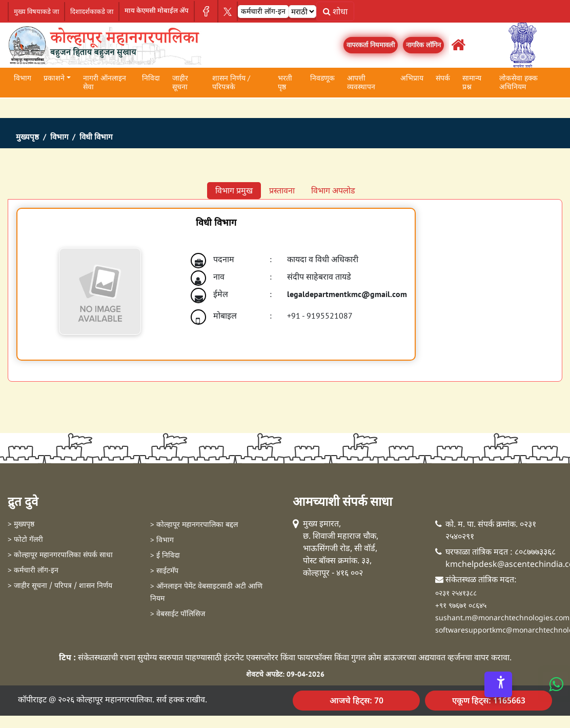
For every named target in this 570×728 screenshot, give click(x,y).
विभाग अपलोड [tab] (333, 190)
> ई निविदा (165, 556)
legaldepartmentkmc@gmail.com (347, 294)
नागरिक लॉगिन (423, 45)
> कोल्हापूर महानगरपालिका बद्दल (194, 525)
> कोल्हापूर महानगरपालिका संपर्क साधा (60, 555)
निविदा (151, 78)
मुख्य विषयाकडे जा (36, 12)
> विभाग (162, 540)
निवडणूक (322, 78)
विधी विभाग (96, 137)
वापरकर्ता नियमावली (371, 45)
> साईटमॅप (164, 571)
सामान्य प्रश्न (472, 82)
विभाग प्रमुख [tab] (234, 190)
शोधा (335, 11)
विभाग (23, 78)
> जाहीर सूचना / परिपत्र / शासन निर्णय (60, 586)
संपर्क (443, 78)
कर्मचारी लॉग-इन (263, 11)
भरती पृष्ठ (285, 82)
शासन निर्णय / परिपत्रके (231, 82)
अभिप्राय (412, 78)
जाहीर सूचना (180, 82)
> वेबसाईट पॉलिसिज (178, 614)
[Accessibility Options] (498, 684)
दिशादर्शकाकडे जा (92, 12)
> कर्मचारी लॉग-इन (33, 571)
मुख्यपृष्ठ (27, 137)
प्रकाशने (54, 78)
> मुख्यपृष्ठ (21, 525)
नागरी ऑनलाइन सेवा (105, 82)
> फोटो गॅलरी (25, 540)
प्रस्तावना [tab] (282, 190)
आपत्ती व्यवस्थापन (361, 82)
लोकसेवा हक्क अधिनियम (518, 82)
